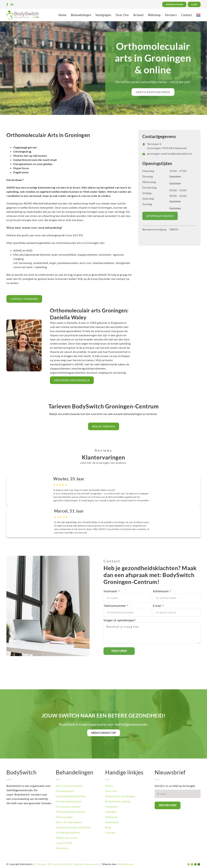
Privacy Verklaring (60, 864)
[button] (153, 92)
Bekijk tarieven (104, 426)
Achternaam (161, 591)
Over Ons (122, 15)
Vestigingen (103, 15)
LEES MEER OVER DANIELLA (72, 380)
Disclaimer (42, 864)
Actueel (138, 15)
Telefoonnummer (115, 606)
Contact (187, 15)
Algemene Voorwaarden (86, 864)
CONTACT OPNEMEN (24, 299)
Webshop (154, 15)
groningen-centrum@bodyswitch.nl (170, 154)
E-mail (157, 606)
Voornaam (111, 591)
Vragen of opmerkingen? (119, 620)
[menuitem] (198, 15)
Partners (171, 15)
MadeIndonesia (126, 864)
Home (62, 15)
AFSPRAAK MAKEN (160, 216)
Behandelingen (81, 15)
